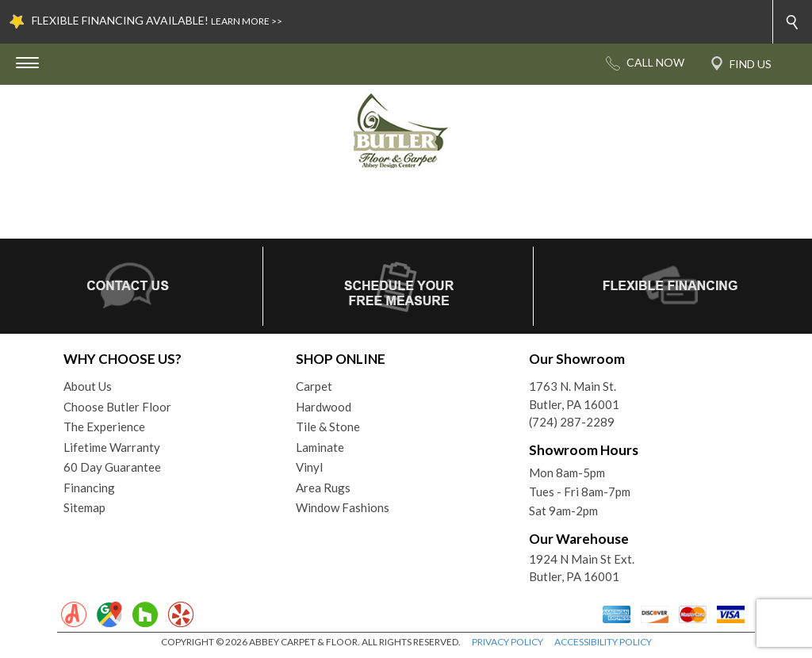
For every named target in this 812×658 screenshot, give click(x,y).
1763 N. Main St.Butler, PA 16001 (574, 395)
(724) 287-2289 (572, 422)
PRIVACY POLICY (507, 642)
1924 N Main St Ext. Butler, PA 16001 (582, 568)
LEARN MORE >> (247, 21)
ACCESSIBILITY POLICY (603, 642)
